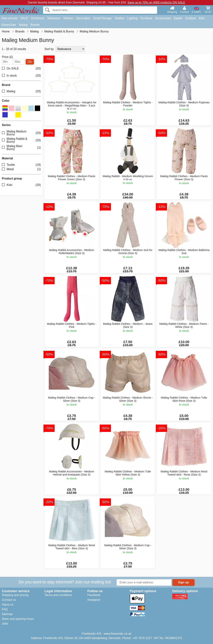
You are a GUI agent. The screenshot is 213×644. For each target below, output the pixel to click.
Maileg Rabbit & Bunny (21, 140)
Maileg (23, 25)
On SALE (21, 69)
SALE (24, 18)
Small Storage (103, 18)
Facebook (94, 595)
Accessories (163, 18)
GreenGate (9, 25)
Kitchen (68, 18)
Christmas (38, 18)
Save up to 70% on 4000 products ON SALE (156, 2)
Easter (178, 18)
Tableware (54, 18)
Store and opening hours (18, 619)
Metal (21, 169)
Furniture (146, 18)
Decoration (83, 18)
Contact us (9, 600)
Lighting (133, 18)
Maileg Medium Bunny (21, 133)
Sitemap (7, 614)
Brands (35, 25)
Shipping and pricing (15, 595)
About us (8, 605)
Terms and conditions (58, 595)
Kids (202, 18)
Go (30, 62)
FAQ (5, 609)
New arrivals (10, 18)
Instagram (94, 600)
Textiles (119, 18)
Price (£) (7, 57)
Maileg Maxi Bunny (21, 148)
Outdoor (191, 18)
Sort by (49, 49)
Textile (21, 165)
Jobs (5, 624)
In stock (21, 76)
